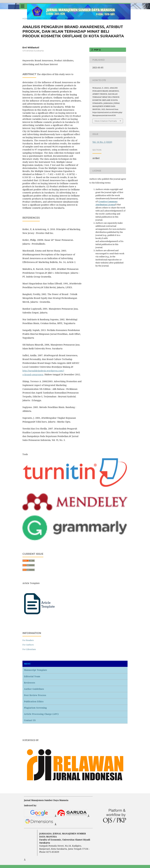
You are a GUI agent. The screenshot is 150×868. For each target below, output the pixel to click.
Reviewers (30, 683)
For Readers (28, 640)
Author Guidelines (34, 689)
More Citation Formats (106, 121)
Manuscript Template (36, 670)
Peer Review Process (35, 695)
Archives (36, 18)
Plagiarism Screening (35, 708)
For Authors (28, 645)
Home (26, 18)
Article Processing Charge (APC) (41, 714)
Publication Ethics (34, 701)
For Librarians (29, 649)
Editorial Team (32, 676)
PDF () (97, 50)
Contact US (30, 720)
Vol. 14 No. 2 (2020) (53, 18)
